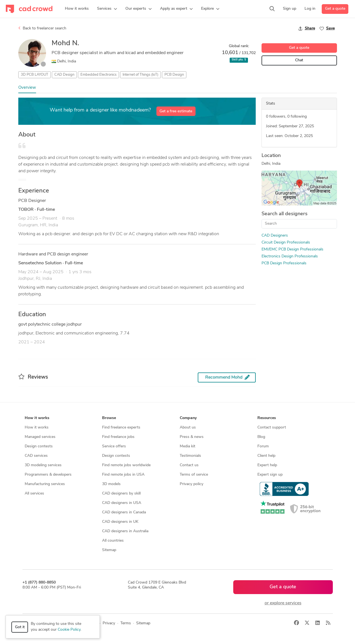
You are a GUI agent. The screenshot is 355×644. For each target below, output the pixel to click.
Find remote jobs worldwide (126, 465)
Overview (27, 88)
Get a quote (335, 9)
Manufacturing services (45, 484)
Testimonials (190, 456)
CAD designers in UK (120, 522)
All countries (113, 541)
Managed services (40, 437)
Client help (266, 456)
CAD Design (64, 75)
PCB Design (174, 75)
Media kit (187, 446)
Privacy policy (192, 484)
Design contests (39, 446)
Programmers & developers (48, 475)
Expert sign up (270, 475)
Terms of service (194, 475)
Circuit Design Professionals (286, 243)
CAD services (36, 456)
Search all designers (285, 214)
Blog (261, 437)
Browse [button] (109, 418)
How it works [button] (37, 418)
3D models (111, 484)
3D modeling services (43, 465)
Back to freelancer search (42, 28)
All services (34, 494)
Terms (126, 623)
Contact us (189, 465)
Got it (20, 627)
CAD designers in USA (122, 503)
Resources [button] (267, 418)
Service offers (114, 446)
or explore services (283, 603)
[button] (107, 9)
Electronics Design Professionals (290, 256)
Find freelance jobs (118, 437)
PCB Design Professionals (284, 263)
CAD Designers (275, 236)
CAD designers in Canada (124, 512)
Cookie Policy (69, 630)
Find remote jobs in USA (123, 475)
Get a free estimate (176, 111)
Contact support (272, 428)
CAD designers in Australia (125, 531)
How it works (37, 428)
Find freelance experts (121, 428)
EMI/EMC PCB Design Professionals (292, 249)
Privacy (109, 623)
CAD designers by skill (121, 494)
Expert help (267, 465)
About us (188, 428)
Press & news (192, 437)
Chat (299, 60)
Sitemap (109, 550)
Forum (263, 446)
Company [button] (188, 418)
